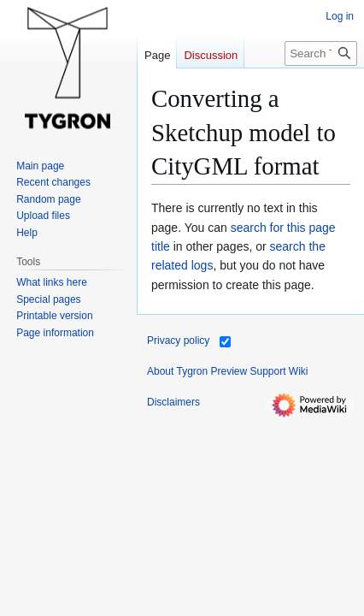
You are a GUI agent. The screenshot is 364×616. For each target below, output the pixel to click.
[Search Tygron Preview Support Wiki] (321, 53)
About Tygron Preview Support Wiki (228, 371)
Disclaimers (173, 402)
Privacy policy (178, 341)
